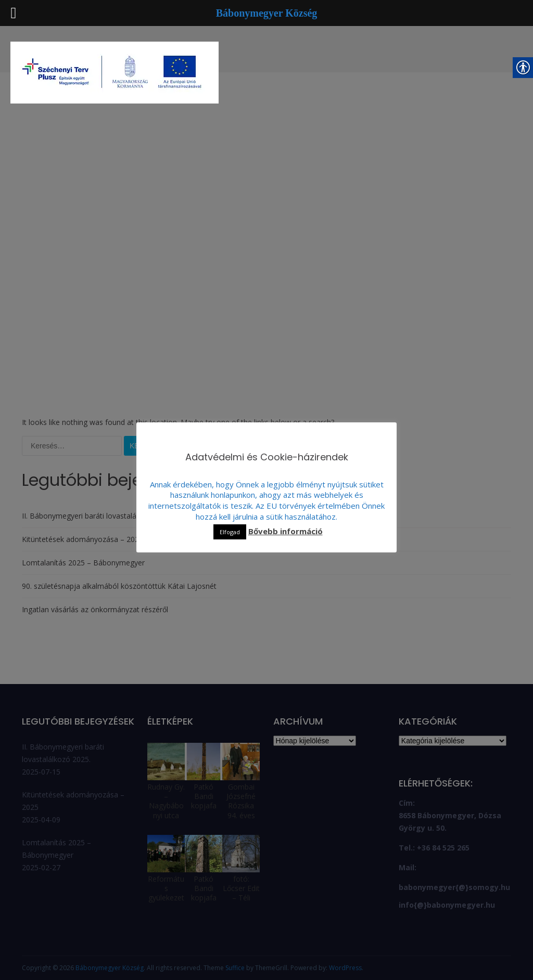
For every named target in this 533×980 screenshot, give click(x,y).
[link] (115, 74)
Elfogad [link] (230, 532)
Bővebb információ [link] (285, 531)
